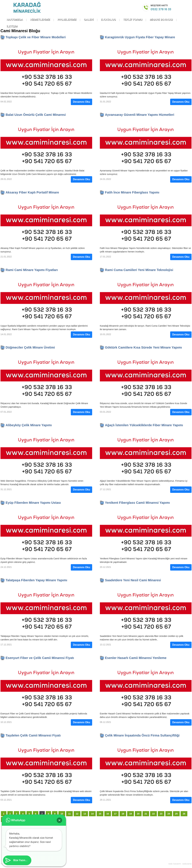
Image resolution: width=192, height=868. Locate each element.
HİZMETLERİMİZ (40, 20)
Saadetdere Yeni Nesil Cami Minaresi (133, 580)
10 (62, 814)
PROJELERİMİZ (67, 20)
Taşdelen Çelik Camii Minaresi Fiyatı (33, 735)
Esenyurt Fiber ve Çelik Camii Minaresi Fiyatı (40, 658)
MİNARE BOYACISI (161, 20)
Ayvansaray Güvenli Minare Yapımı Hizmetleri (140, 115)
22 (153, 814)
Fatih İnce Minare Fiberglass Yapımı (132, 192)
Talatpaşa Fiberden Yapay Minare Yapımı (36, 580)
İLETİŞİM (12, 26)
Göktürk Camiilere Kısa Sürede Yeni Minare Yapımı (143, 347)
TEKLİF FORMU (133, 20)
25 (176, 814)
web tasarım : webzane (180, 864)
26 (184, 814)
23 (161, 814)
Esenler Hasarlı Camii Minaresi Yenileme (136, 658)
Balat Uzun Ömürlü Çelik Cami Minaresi (36, 115)
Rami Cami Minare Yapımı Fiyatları (32, 270)
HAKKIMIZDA (15, 20)
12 (77, 814)
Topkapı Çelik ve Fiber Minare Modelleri (36, 37)
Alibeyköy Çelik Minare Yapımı (29, 425)
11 (70, 814)
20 (138, 814)
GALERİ (89, 20)
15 (100, 814)
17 (115, 814)
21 (146, 814)
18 (123, 814)
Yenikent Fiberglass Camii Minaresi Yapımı (137, 503)
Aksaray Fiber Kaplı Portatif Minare (32, 192)
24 (169, 814)
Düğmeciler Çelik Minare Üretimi (30, 347)
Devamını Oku (81, 102)
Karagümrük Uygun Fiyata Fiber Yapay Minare (140, 37)
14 (92, 814)
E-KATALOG (108, 20)
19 (131, 814)
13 (85, 814)
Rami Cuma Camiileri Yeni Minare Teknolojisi (139, 270)
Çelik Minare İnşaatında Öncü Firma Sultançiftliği (142, 735)
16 (108, 814)
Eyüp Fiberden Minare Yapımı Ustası (33, 503)
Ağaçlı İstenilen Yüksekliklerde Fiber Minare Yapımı (144, 425)
